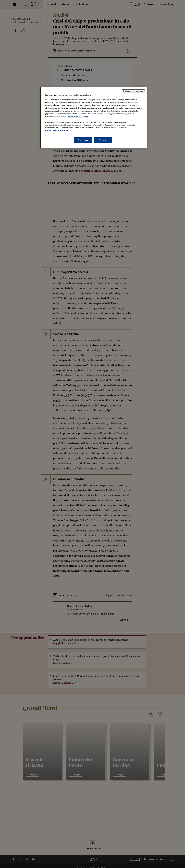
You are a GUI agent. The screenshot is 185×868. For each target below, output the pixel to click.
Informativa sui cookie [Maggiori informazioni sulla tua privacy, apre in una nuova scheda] (78, 116)
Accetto (103, 140)
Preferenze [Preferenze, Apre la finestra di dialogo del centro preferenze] (83, 140)
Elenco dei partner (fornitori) (58, 130)
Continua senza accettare (133, 91)
